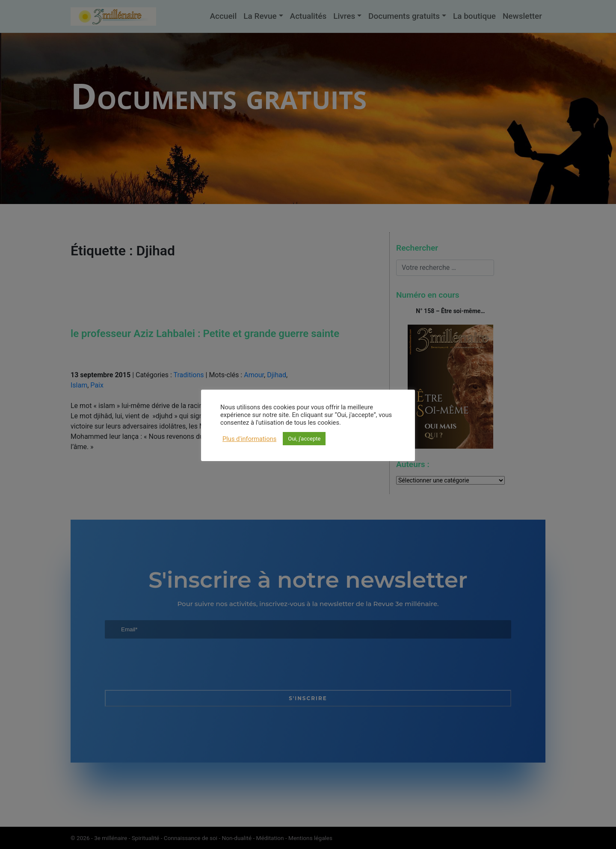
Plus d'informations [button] (249, 439)
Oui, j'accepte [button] (304, 439)
